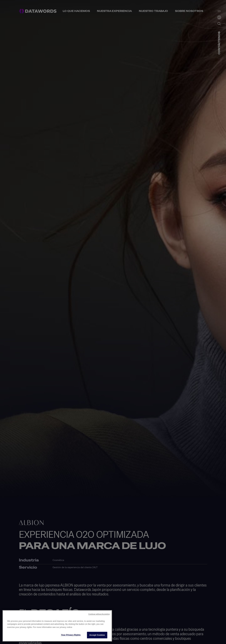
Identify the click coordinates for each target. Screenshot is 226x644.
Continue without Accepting (99, 614)
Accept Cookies (97, 635)
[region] (57, 626)
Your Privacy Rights (71, 635)
